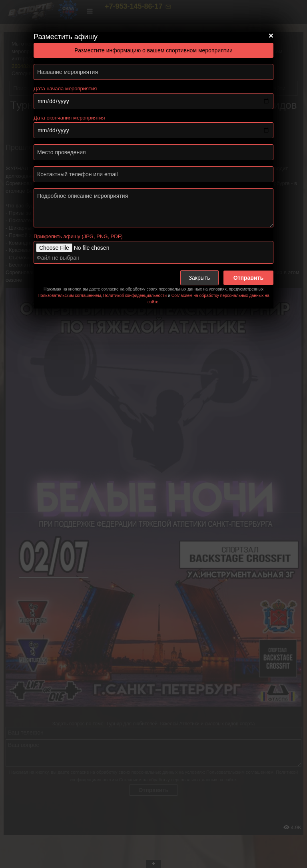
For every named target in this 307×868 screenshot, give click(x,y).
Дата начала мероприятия (65, 89)
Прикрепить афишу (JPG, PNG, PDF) (78, 236)
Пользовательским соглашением (69, 296)
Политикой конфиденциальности (135, 296)
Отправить (248, 278)
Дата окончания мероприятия (69, 118)
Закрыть (199, 278)
